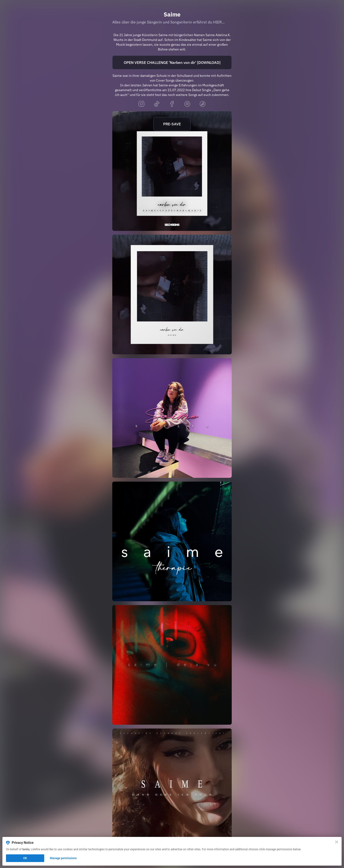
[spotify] (187, 104)
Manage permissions (63, 858)
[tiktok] (157, 104)
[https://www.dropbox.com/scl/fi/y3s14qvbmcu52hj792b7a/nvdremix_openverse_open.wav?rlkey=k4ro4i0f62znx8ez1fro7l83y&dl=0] (172, 62)
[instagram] (141, 104)
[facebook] (172, 104)
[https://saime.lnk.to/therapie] (172, 541)
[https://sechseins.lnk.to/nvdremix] (172, 171)
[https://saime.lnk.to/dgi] (172, 788)
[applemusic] (203, 104)
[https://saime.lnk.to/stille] (172, 418)
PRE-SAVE (172, 124)
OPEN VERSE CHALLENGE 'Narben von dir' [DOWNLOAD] (172, 62)
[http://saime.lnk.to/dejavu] (172, 665)
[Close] (337, 842)
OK (25, 858)
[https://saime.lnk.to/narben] (172, 295)
